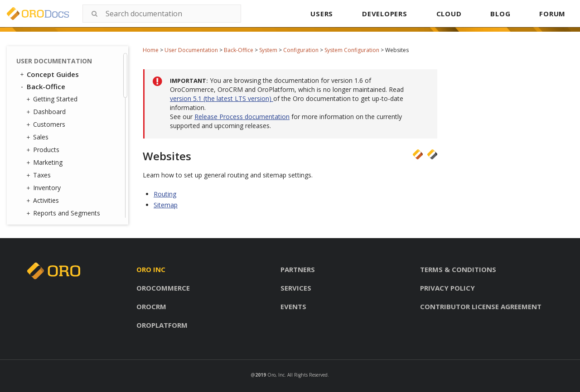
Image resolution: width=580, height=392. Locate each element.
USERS (322, 14)
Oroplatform (162, 325)
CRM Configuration (72, 69)
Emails (47, 170)
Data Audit (56, 217)
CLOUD (449, 14)
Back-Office (239, 50)
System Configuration (352, 50)
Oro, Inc (276, 375)
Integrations (55, 182)
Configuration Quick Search (76, 118)
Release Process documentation (242, 117)
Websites (67, 57)
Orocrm (151, 306)
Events (293, 306)
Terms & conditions (458, 269)
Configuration (301, 50)
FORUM (552, 14)
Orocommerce (163, 288)
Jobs (46, 205)
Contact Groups (63, 158)
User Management (65, 134)
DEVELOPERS (385, 14)
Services (296, 288)
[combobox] (162, 14)
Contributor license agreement (481, 306)
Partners (298, 269)
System (268, 50)
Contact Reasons (65, 146)
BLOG (500, 14)
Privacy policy (447, 288)
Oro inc (151, 269)
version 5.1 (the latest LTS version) (222, 98)
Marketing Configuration (80, 102)
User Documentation (191, 50)
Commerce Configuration (64, 85)
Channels (53, 193)
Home (151, 50)
